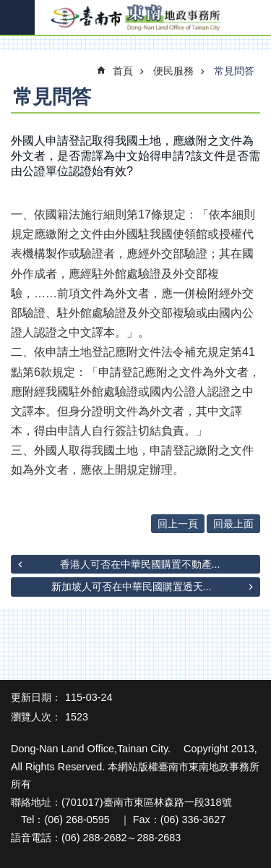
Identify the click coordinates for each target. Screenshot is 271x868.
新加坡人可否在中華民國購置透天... (132, 587)
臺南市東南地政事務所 (135, 18)
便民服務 (173, 71)
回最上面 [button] (233, 524)
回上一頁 (178, 524)
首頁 (123, 71)
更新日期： (36, 697)
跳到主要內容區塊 (8, 8)
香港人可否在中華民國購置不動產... (140, 564)
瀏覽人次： (36, 717)
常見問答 (234, 71)
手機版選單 (17, 17)
